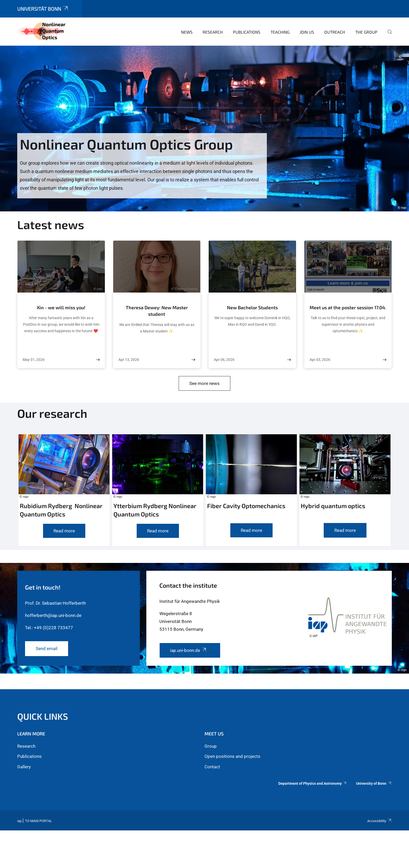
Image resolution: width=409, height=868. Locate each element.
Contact (212, 767)
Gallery (24, 767)
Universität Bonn (43, 9)
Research (213, 32)
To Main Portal (38, 821)
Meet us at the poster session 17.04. (348, 307)
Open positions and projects (232, 756)
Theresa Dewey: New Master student (157, 311)
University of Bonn (374, 783)
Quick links (43, 716)
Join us (307, 32)
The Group (366, 32)
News (187, 32)
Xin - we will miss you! (61, 307)
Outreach (335, 32)
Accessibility (380, 821)
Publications (247, 32)
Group (211, 746)
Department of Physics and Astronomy (313, 783)
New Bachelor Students (252, 307)
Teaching (280, 32)
